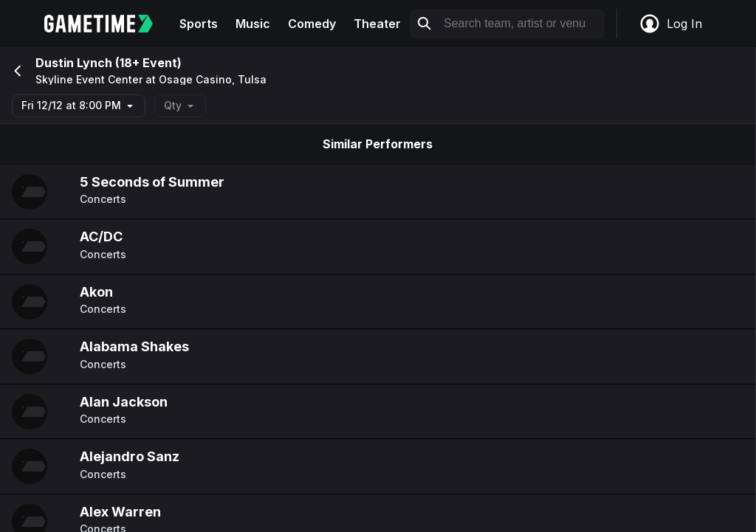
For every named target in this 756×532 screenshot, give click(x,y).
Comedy (312, 24)
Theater (377, 24)
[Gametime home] (107, 24)
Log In (670, 24)
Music (253, 24)
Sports (199, 24)
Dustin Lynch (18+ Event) (109, 63)
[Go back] (16, 71)
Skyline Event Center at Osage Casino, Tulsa (151, 80)
